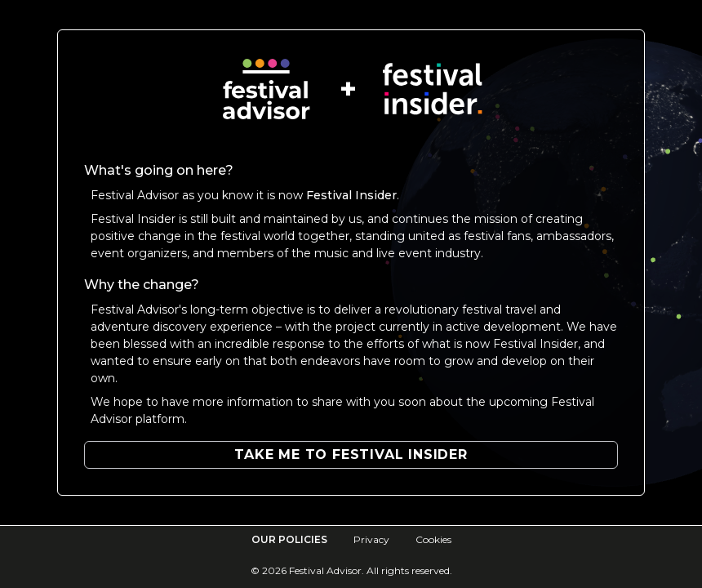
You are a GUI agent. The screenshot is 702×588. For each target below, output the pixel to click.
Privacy (371, 539)
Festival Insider (351, 195)
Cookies (433, 539)
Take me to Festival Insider (351, 454)
